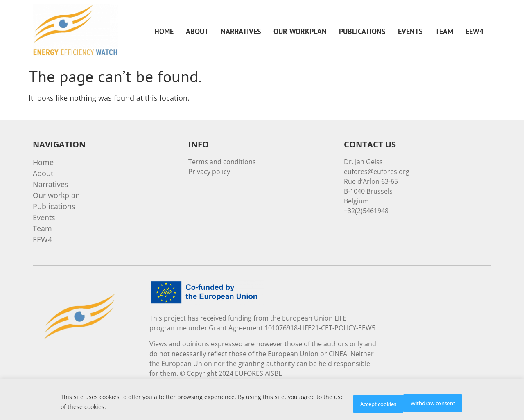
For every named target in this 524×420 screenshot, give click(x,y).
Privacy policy (209, 172)
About (197, 31)
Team (444, 31)
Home (164, 31)
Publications (362, 31)
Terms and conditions (222, 162)
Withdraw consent (359, 403)
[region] (262, 401)
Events (410, 31)
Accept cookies (431, 403)
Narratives (241, 31)
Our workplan (300, 31)
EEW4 (474, 31)
